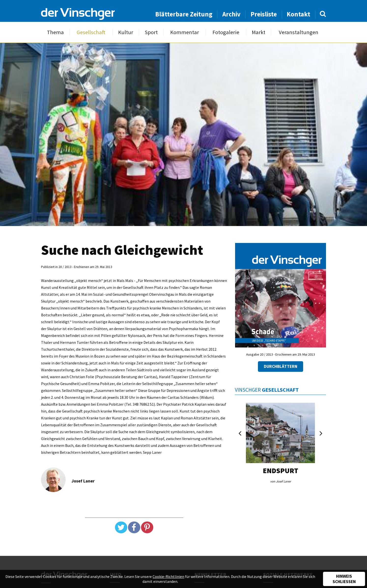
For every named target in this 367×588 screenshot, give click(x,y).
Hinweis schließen (344, 579)
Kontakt (298, 14)
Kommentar (185, 32)
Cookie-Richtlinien (168, 576)
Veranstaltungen (299, 32)
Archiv (231, 14)
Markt (259, 32)
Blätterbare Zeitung (184, 14)
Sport (151, 32)
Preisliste (264, 14)
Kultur (126, 32)
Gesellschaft (91, 32)
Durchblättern (281, 366)
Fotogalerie (226, 32)
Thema (55, 32)
